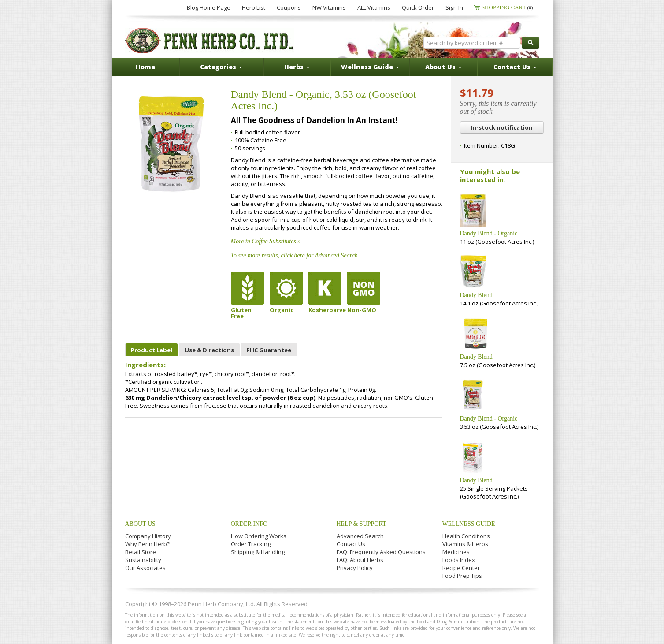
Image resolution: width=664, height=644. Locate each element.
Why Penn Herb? (147, 544)
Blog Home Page (209, 7)
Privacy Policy (355, 568)
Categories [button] (221, 67)
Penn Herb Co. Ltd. (210, 41)
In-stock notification (502, 127)
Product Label (152, 350)
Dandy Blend (476, 295)
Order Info (249, 524)
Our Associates (145, 568)
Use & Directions (209, 350)
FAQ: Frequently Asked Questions (381, 552)
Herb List (254, 7)
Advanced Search (360, 536)
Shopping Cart (507, 7)
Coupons (289, 7)
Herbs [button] (297, 67)
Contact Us (351, 544)
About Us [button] (443, 67)
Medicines (456, 552)
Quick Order (418, 7)
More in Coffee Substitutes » (266, 241)
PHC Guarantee (269, 350)
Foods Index (459, 560)
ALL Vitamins (374, 7)
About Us (140, 524)
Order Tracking (251, 544)
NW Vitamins (329, 7)
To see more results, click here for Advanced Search (294, 255)
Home (145, 67)
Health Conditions (466, 536)
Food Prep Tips (462, 576)
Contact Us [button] (515, 67)
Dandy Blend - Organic (489, 233)
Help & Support (362, 524)
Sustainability (143, 560)
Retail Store (141, 552)
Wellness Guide (469, 524)
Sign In (454, 7)
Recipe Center (461, 568)
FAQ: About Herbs (360, 560)
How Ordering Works (259, 536)
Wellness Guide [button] (370, 67)
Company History (148, 536)
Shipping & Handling (258, 552)
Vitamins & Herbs (465, 544)
